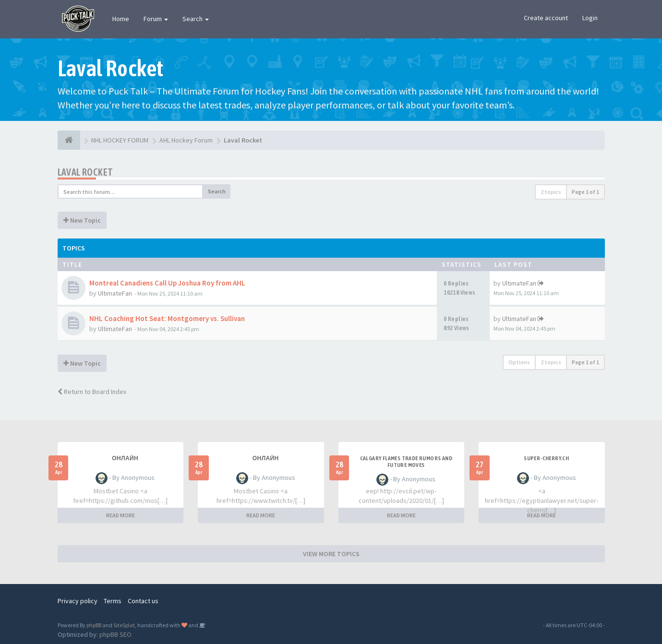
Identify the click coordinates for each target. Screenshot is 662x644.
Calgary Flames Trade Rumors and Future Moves (406, 462)
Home (121, 19)
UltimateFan (115, 293)
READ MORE (120, 515)
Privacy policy (78, 601)
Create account (546, 18)
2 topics (551, 192)
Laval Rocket (85, 172)
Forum (156, 19)
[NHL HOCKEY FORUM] (69, 140)
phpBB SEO (115, 634)
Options (519, 362)
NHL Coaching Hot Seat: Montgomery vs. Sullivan (167, 318)
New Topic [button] (82, 220)
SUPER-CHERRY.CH (546, 458)
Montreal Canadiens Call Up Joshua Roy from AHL (167, 283)
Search (196, 19)
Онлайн (125, 458)
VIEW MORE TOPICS (331, 554)
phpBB (94, 625)
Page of (585, 192)
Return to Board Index (92, 392)
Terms (113, 601)
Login (590, 18)
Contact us (143, 601)
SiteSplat (124, 625)
